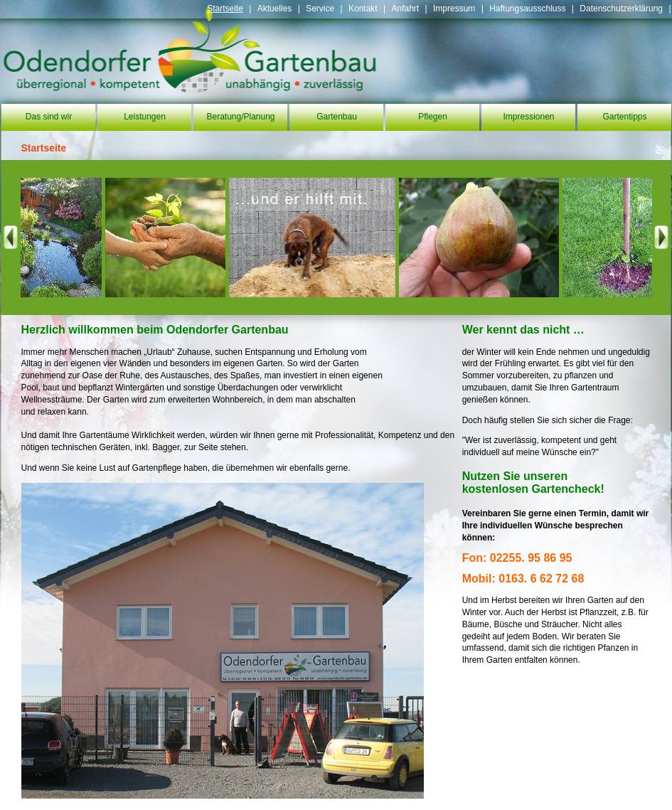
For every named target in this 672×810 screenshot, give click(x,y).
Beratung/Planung (240, 117)
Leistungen (145, 117)
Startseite (225, 9)
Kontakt (363, 9)
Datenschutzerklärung (621, 9)
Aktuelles (275, 9)
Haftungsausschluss (527, 9)
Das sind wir (49, 117)
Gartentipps (624, 117)
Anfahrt (405, 9)
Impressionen (528, 117)
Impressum (454, 9)
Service (320, 9)
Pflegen (433, 117)
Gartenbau (337, 117)
